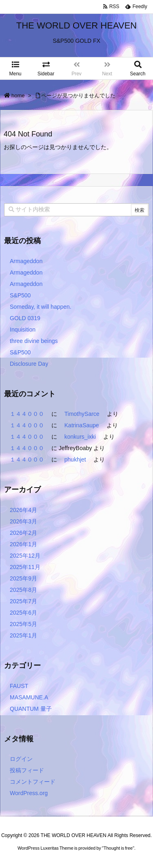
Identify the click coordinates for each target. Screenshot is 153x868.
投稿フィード (27, 770)
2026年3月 (23, 521)
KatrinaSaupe (82, 425)
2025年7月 (23, 601)
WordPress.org (29, 793)
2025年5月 (23, 624)
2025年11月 (25, 567)
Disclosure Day (29, 364)
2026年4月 (23, 510)
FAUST (19, 686)
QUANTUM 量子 (31, 709)
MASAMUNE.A (29, 697)
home (18, 96)
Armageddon (26, 261)
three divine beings (34, 341)
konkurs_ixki (80, 437)
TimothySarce (82, 414)
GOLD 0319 (25, 318)
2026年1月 (23, 544)
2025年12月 (25, 556)
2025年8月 (23, 590)
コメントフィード (33, 782)
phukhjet (75, 459)
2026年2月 (23, 533)
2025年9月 (23, 578)
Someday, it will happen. (41, 307)
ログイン (21, 759)
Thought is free (118, 856)
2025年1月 (23, 635)
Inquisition (23, 330)
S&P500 (20, 295)
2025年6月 (23, 613)
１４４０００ (27, 414)
